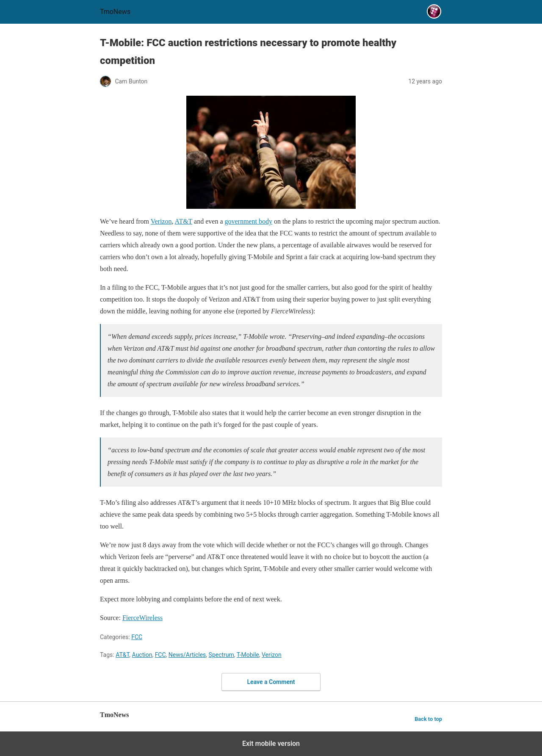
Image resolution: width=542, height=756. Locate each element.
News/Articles (187, 655)
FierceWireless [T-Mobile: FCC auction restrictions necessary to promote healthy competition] (142, 618)
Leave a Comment (271, 682)
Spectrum (221, 655)
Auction (142, 655)
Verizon (272, 655)
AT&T (122, 655)
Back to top (428, 719)
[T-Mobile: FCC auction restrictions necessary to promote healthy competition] (271, 152)
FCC (137, 637)
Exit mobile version (271, 744)
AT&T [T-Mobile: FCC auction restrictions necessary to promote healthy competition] (184, 221)
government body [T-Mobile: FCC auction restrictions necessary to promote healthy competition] (248, 221)
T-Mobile (248, 655)
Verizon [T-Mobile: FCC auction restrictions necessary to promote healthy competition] (161, 221)
